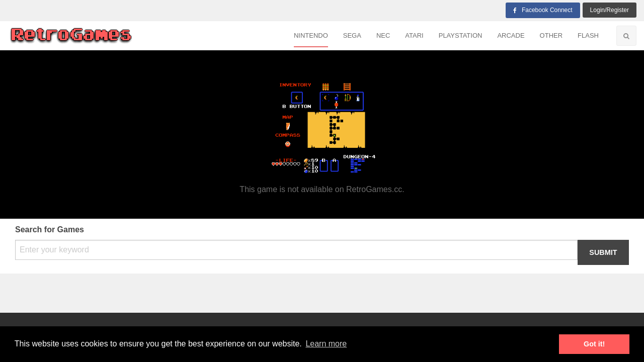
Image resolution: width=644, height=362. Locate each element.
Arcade (511, 35)
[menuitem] (311, 36)
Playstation (461, 35)
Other (551, 35)
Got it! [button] (594, 344)
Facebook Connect (543, 10)
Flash (588, 35)
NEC (383, 35)
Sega (352, 35)
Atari (414, 35)
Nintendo (311, 35)
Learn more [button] (326, 344)
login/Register (610, 10)
